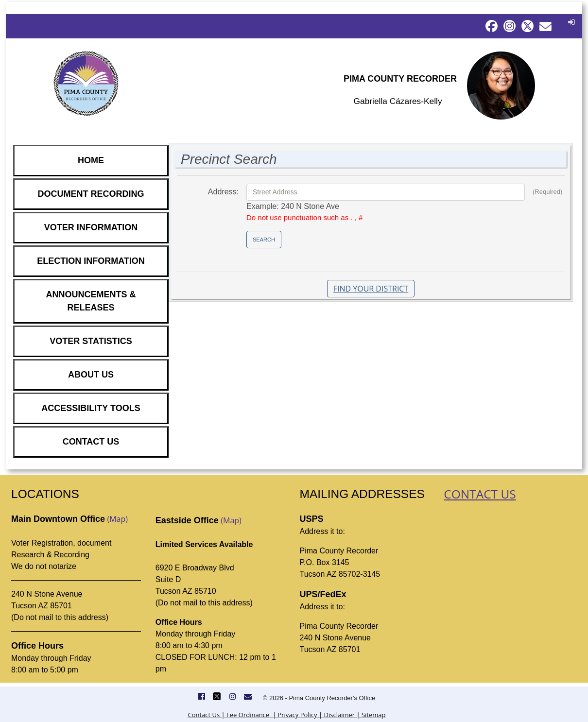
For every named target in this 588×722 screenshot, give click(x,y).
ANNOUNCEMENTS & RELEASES (91, 301)
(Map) (117, 519)
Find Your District (371, 289)
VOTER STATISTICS (91, 341)
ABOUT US (91, 375)
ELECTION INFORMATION (91, 261)
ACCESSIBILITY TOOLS (91, 408)
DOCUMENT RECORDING (91, 194)
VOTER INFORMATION (91, 227)
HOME (91, 160)
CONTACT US (91, 442)
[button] (570, 22)
